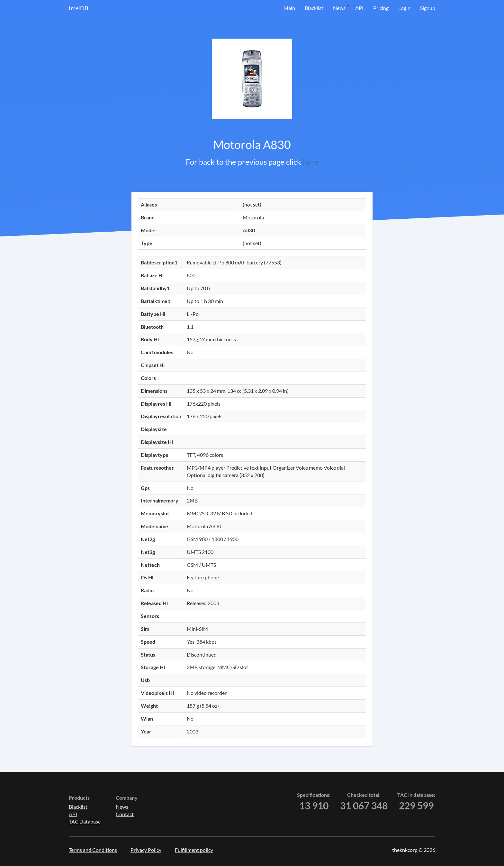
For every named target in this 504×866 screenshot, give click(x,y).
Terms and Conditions (93, 850)
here (311, 162)
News (339, 8)
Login (404, 8)
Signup (428, 8)
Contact (125, 814)
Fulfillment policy (194, 850)
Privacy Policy (146, 850)
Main (289, 8)
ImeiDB (79, 8)
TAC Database (85, 821)
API (359, 8)
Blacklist (314, 8)
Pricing (381, 8)
